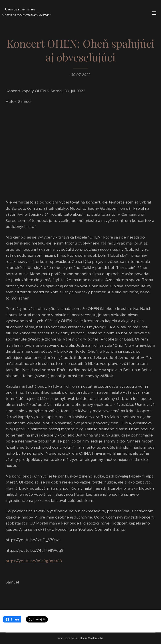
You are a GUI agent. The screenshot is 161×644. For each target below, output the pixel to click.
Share (12, 619)
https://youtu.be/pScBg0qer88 (34, 561)
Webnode (96, 638)
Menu (154, 13)
